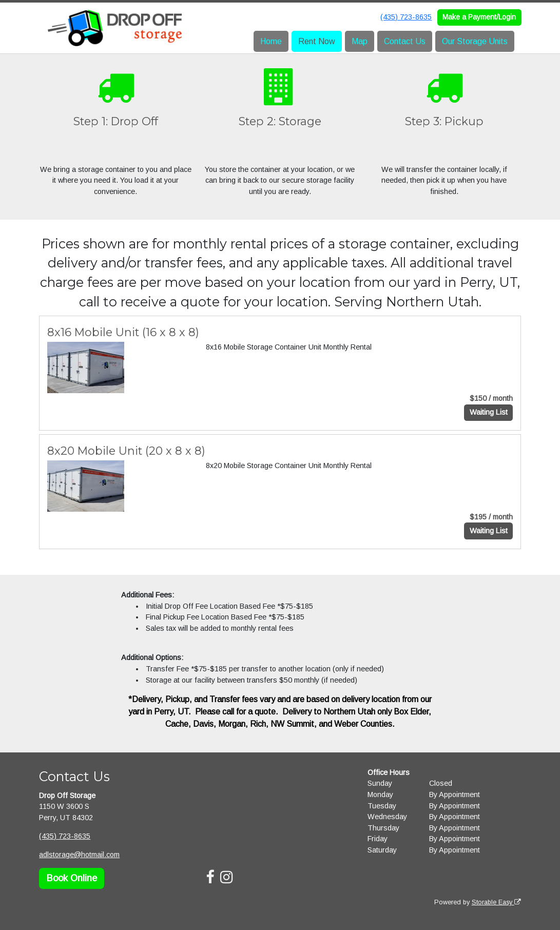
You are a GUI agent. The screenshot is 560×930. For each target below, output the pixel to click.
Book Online (72, 878)
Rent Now (317, 41)
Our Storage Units (475, 41)
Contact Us (405, 41)
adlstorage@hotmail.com (79, 855)
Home (271, 41)
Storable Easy (496, 902)
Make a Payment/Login (479, 17)
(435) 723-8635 (406, 17)
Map (360, 41)
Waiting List (489, 412)
